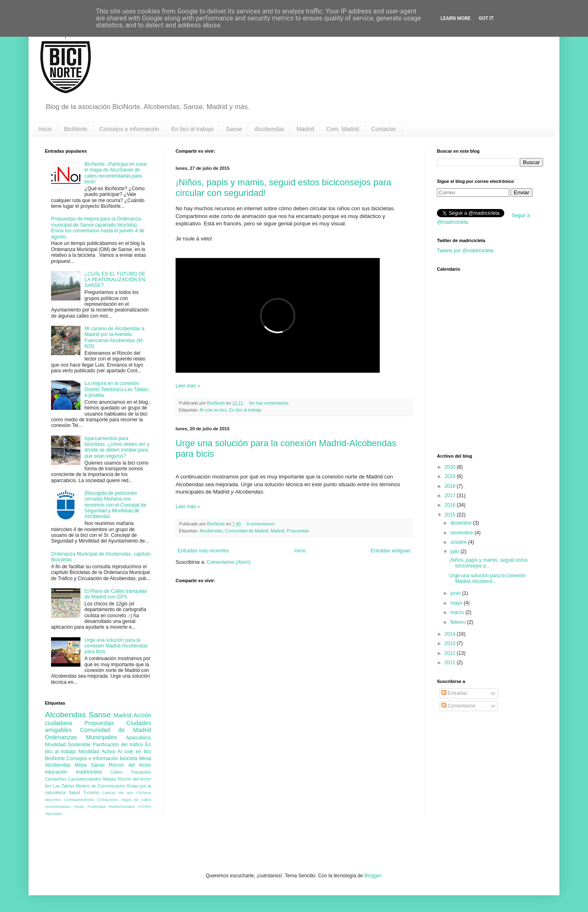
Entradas (454, 693)
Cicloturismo (108, 800)
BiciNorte (76, 129)
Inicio (45, 129)
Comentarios (458, 706)
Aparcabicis (138, 738)
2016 (451, 505)
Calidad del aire (118, 793)
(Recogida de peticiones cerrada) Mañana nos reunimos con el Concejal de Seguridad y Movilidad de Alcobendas (115, 505)
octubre (459, 542)
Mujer (79, 806)
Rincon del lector (130, 765)
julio (455, 552)
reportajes (54, 813)
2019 (451, 476)
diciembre (462, 523)
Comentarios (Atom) (228, 562)
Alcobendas (269, 129)
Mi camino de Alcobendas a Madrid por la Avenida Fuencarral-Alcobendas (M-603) (115, 337)
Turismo (91, 792)
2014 (451, 634)
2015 (451, 515)
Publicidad (96, 806)
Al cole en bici (213, 410)
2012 (451, 653)
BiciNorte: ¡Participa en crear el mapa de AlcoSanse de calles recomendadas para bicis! (116, 173)
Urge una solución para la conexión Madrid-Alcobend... (488, 578)
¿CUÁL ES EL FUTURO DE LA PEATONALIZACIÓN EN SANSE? (115, 280)
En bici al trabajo (193, 129)
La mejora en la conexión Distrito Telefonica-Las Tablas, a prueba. (117, 389)
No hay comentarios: (270, 403)
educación (56, 772)
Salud (74, 792)
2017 (451, 496)
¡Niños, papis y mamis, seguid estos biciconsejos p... (488, 563)
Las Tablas (64, 786)
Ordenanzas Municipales (81, 737)
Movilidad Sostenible (68, 745)
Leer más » (188, 386)
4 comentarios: (262, 524)
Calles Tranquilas (131, 772)
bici (48, 786)
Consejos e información (129, 129)
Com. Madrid (343, 129)
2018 (451, 486)
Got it (486, 18)
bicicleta (128, 759)
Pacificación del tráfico (118, 745)
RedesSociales (122, 806)
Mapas (109, 779)
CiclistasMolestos (79, 800)
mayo (457, 603)
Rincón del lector (134, 779)
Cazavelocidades (85, 779)
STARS (145, 806)
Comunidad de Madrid (247, 531)
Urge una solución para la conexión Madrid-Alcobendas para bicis (116, 646)
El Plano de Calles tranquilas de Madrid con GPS (116, 594)
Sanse (234, 129)
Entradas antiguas (391, 551)
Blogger (373, 876)
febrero (459, 622)
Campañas (56, 779)
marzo (458, 612)
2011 (451, 663)
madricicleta (89, 772)
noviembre (462, 533)
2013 (451, 643)
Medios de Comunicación (100, 786)
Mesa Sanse (90, 765)
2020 (451, 467)
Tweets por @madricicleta (465, 251)
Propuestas (298, 531)
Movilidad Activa (97, 752)
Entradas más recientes (203, 551)
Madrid (305, 129)
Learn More (456, 18)
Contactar (384, 129)
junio (456, 593)
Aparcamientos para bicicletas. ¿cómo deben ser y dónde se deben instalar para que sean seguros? (117, 447)
